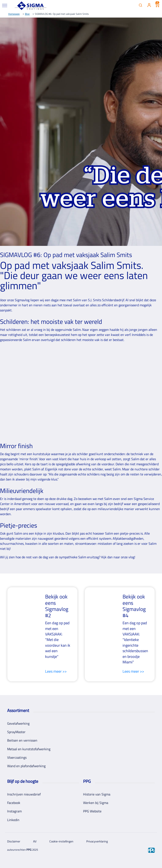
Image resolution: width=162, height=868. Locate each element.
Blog (27, 14)
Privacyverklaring (97, 841)
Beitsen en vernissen (22, 740)
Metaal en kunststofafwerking (29, 749)
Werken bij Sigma (96, 803)
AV (35, 841)
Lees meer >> (56, 671)
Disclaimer (14, 841)
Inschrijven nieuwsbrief (24, 794)
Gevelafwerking (18, 723)
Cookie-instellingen (61, 841)
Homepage (14, 14)
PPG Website (92, 811)
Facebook (14, 803)
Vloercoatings (17, 757)
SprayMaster (16, 732)
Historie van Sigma (97, 794)
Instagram (14, 811)
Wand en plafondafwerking (26, 766)
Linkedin (13, 820)
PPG (29, 850)
